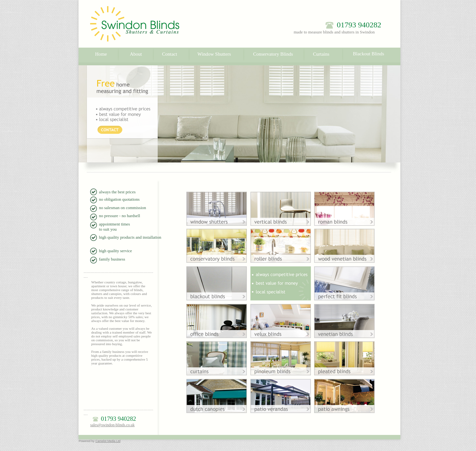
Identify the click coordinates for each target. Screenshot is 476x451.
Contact (170, 54)
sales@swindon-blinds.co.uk (113, 425)
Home (101, 54)
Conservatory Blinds (273, 54)
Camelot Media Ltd (108, 441)
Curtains (321, 54)
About (136, 54)
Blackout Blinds (369, 54)
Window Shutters (214, 54)
